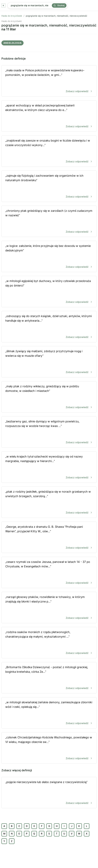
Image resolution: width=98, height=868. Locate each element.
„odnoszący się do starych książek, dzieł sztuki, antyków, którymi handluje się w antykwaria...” (49, 327)
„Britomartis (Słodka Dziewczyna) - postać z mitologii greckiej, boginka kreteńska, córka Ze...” (49, 678)
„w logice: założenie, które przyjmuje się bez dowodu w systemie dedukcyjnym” (49, 257)
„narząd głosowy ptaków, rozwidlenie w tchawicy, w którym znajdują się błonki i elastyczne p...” (49, 608)
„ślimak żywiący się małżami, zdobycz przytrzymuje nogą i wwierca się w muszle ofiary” (49, 362)
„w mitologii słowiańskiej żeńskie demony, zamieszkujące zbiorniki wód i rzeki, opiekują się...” (49, 713)
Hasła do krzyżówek (12, 16)
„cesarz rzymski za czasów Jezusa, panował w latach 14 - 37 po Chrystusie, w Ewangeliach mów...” (49, 573)
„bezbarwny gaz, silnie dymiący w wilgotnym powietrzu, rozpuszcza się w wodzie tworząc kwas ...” (49, 432)
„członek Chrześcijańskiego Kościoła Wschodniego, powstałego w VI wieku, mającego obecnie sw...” (49, 748)
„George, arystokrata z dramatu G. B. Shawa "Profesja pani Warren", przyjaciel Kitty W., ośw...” (49, 538)
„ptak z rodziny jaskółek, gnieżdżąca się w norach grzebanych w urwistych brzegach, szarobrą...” (49, 502)
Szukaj (59, 5)
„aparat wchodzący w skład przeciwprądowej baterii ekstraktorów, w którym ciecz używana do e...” (49, 116)
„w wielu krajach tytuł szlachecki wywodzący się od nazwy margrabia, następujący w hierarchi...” (49, 467)
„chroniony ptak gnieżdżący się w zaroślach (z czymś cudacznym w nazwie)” (49, 222)
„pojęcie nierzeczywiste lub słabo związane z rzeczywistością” (49, 793)
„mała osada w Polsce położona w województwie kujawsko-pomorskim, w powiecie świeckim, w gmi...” (49, 81)
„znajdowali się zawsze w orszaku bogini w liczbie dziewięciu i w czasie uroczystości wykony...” (49, 151)
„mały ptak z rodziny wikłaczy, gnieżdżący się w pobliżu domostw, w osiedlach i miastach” (49, 397)
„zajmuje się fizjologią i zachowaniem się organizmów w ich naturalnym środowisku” (49, 186)
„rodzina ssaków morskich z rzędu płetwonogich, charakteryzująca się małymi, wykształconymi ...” (49, 643)
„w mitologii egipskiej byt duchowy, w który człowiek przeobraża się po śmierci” (49, 292)
